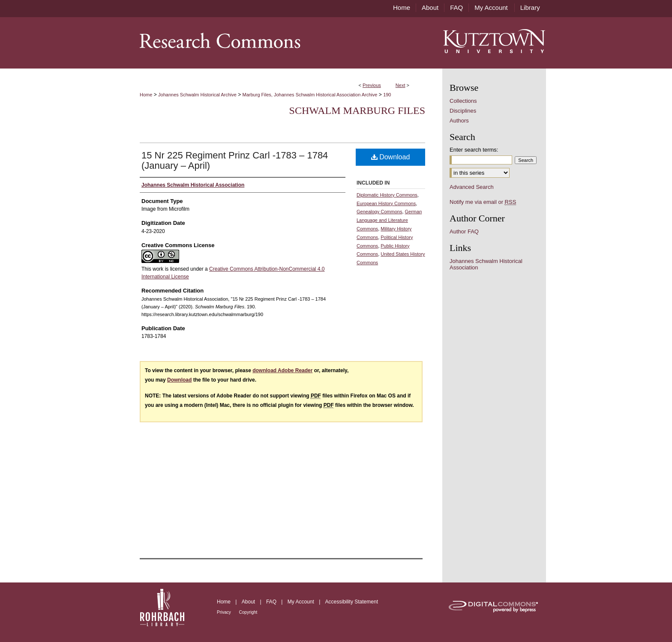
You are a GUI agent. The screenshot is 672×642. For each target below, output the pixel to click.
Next (400, 85)
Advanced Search (472, 187)
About (249, 602)
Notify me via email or (483, 202)
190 (387, 95)
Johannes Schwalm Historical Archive (197, 95)
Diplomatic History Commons (387, 195)
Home (146, 95)
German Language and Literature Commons (389, 220)
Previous (372, 85)
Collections (463, 101)
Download (391, 157)
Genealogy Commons (379, 212)
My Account (301, 602)
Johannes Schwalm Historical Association (486, 264)
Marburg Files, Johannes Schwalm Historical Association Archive (310, 95)
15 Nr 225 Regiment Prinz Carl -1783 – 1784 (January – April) (235, 160)
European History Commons (386, 203)
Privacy (225, 612)
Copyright (248, 612)
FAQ (272, 602)
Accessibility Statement (352, 602)
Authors (459, 121)
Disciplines (463, 111)
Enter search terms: (474, 150)
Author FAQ (464, 231)
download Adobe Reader (282, 370)
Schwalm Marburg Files (357, 110)
